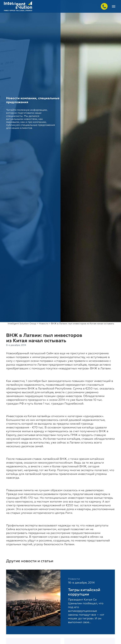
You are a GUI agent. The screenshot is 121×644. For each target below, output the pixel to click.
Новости (44, 324)
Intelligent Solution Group (22, 324)
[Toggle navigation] (114, 6)
